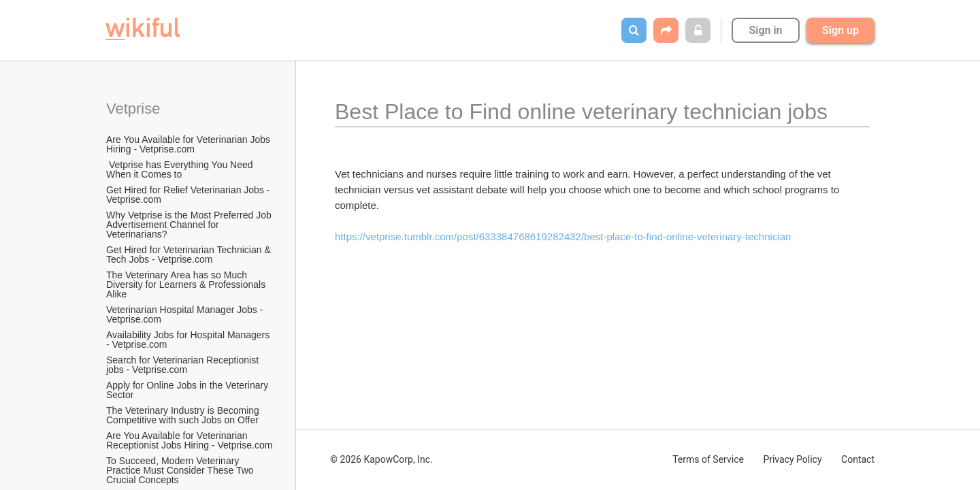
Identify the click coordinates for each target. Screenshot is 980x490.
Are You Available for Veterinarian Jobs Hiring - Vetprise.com (190, 144)
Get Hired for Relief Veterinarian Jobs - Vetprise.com (189, 195)
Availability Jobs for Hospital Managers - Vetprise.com (189, 340)
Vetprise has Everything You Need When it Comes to (181, 169)
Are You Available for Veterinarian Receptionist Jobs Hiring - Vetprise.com (189, 440)
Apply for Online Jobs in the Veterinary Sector (189, 390)
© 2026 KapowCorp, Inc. (381, 459)
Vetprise (133, 109)
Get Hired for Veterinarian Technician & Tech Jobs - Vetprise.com (190, 255)
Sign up (840, 30)
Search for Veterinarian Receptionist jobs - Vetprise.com (184, 365)
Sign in (765, 30)
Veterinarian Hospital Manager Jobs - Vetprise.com (186, 314)
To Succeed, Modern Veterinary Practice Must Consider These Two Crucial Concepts (181, 470)
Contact (858, 459)
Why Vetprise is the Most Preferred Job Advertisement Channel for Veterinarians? (190, 225)
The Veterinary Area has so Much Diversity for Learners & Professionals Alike (187, 284)
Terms (708, 459)
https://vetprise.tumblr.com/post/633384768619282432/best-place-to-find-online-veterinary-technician (563, 236)
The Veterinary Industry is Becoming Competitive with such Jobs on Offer (184, 415)
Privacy (792, 459)
